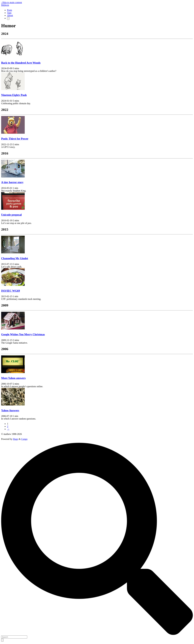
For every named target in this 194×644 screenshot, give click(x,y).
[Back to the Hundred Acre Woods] (13, 57)
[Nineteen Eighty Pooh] (13, 89)
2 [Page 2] (8, 426)
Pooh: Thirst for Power (15, 139)
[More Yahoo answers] (13, 372)
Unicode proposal (11, 215)
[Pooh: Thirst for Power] (13, 133)
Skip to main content (12, 2)
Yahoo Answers (10, 410)
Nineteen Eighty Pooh (14, 95)
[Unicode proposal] (13, 209)
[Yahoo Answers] (13, 405)
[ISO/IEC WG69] (13, 285)
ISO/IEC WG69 (11, 291)
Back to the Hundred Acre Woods (21, 63)
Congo (24, 439)
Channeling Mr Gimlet (15, 258)
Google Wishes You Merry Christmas (23, 334)
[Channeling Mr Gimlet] (13, 253)
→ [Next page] (8, 429)
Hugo (16, 439)
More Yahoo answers (13, 378)
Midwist (5, 5)
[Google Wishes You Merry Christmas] (13, 329)
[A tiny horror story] (13, 177)
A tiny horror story (12, 182)
